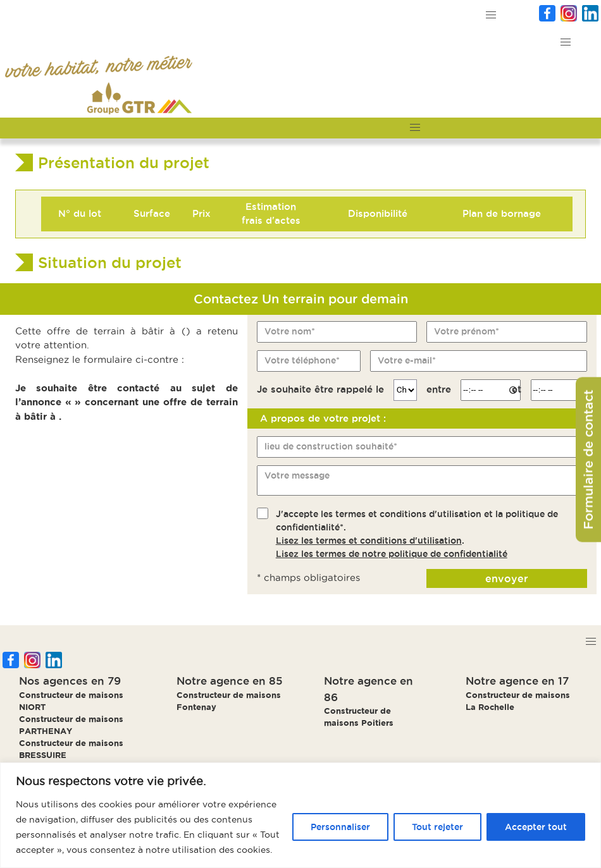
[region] (300, 815)
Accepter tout (536, 827)
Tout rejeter (437, 827)
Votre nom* (290, 331)
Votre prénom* (467, 331)
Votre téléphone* (302, 360)
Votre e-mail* (407, 360)
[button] (491, 15)
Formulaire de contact (588, 459)
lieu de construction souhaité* (331, 446)
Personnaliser (340, 827)
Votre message (297, 475)
